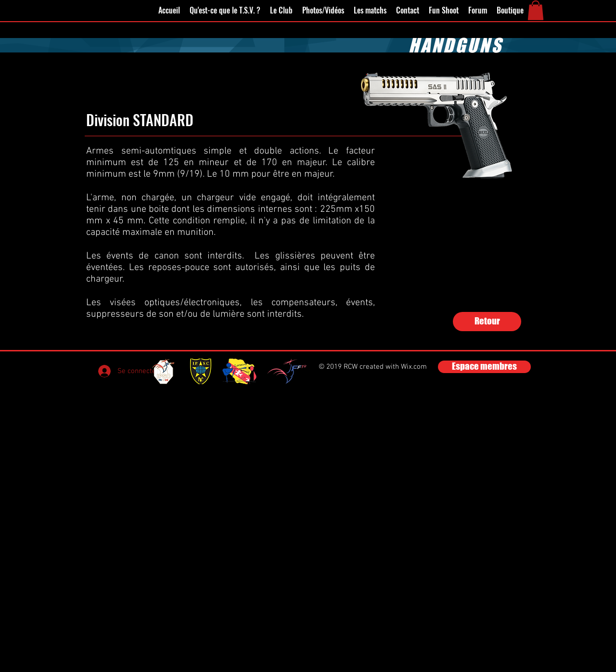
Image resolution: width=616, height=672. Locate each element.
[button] (536, 10)
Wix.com (414, 367)
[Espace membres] (484, 367)
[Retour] (487, 322)
